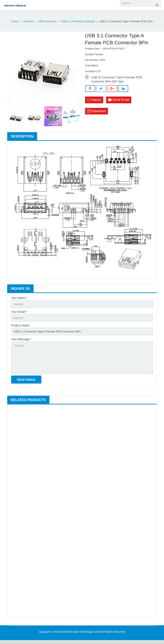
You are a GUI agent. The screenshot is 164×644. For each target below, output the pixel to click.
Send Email (119, 100)
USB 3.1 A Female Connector (78, 21)
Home (15, 21)
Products (29, 21)
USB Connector (47, 21)
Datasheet (97, 111)
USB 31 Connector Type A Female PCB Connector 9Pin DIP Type (117, 78)
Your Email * (19, 312)
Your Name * (19, 298)
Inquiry (94, 100)
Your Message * (21, 341)
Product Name (20, 327)
